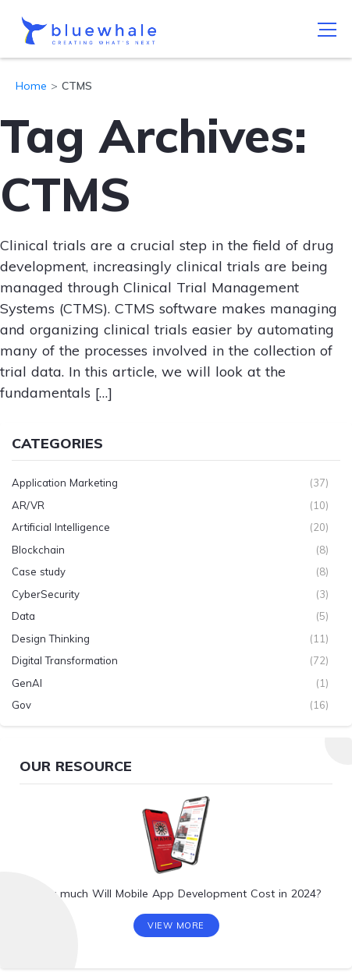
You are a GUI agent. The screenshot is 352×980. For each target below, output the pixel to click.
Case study (39, 571)
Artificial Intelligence (61, 527)
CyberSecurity (46, 594)
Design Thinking (51, 639)
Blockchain (38, 550)
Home (31, 86)
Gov (21, 705)
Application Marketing (65, 483)
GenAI (27, 683)
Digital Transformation (65, 660)
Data (23, 616)
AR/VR (28, 505)
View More (176, 925)
